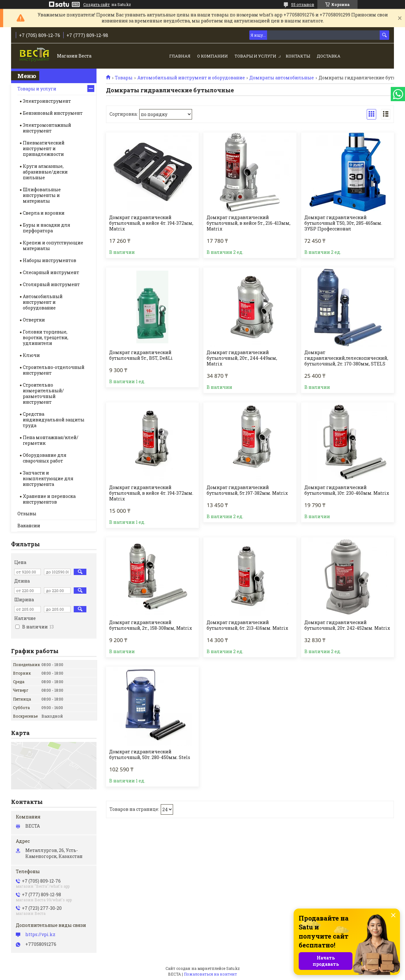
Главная (180, 56)
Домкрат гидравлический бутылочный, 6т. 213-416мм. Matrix (247, 625)
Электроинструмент (47, 101)
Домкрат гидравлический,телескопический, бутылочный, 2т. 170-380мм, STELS (346, 358)
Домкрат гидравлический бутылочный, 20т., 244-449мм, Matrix (242, 358)
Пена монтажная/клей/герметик (51, 440)
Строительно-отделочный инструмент (54, 370)
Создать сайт (97, 4)
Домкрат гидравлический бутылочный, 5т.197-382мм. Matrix (247, 490)
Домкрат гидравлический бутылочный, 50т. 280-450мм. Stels (150, 755)
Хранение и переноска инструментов (49, 499)
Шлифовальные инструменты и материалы (42, 195)
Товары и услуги (255, 56)
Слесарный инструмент (51, 272)
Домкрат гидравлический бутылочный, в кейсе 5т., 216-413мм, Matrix (249, 223)
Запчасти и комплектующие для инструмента (48, 478)
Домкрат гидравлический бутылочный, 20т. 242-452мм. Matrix (347, 625)
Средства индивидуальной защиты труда (54, 420)
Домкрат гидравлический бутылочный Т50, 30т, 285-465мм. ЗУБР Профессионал (343, 223)
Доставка (329, 56)
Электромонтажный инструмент (47, 128)
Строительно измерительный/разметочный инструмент (43, 393)
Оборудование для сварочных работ (45, 458)
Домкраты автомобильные (282, 78)
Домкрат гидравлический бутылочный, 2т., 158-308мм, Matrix (151, 625)
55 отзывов (303, 4)
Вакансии (29, 526)
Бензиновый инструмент (53, 113)
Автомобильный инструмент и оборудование (191, 78)
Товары (124, 78)
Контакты (298, 56)
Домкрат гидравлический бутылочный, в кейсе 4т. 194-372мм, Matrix (151, 223)
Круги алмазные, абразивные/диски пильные (45, 172)
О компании (212, 56)
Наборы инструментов (50, 260)
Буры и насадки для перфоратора (47, 228)
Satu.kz (233, 968)
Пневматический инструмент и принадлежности (44, 148)
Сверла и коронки (44, 213)
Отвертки (34, 320)
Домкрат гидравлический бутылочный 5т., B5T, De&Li (141, 355)
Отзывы (27, 514)
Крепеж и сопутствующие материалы (53, 245)
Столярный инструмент (51, 284)
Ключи (31, 355)
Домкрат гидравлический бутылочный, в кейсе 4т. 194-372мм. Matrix (151, 493)
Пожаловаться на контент (210, 974)
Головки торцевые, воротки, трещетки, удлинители (46, 337)
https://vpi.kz (40, 934)
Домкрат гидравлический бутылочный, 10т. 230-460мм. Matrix (347, 490)
